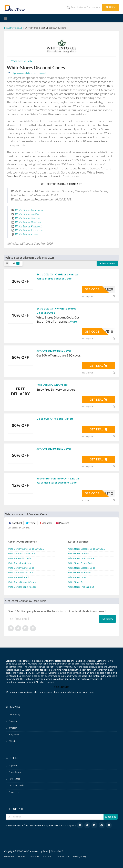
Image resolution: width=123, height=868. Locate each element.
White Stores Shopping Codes (22, 587)
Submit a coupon (107, 263)
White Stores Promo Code (81, 563)
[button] (16, 523)
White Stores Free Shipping (81, 587)
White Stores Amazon (28, 234)
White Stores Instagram (29, 230)
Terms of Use (62, 857)
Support (13, 766)
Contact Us (14, 792)
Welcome (9, 857)
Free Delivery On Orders (52, 385)
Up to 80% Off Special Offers (55, 418)
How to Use (14, 779)
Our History (14, 714)
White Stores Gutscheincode (21, 554)
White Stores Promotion (80, 573)
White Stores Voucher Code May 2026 (26, 549)
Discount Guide (16, 785)
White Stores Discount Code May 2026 (86, 549)
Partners (35, 857)
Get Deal (99, 366)
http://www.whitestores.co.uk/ (28, 73)
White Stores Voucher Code (21, 568)
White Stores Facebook (29, 210)
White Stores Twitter (27, 214)
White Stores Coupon (78, 554)
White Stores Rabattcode (20, 563)
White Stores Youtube (28, 222)
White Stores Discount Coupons (23, 582)
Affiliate (12, 741)
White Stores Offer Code (19, 558)
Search (111, 7)
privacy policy (69, 825)
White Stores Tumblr (28, 218)
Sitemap (22, 857)
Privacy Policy (80, 857)
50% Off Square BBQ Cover (54, 350)
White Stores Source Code (20, 573)
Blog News (14, 734)
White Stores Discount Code (82, 568)
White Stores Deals (77, 577)
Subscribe (107, 619)
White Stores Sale (76, 582)
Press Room (15, 772)
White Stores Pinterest (28, 226)
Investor (13, 728)
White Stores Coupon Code (81, 558)
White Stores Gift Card (18, 577)
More (73, 321)
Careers (13, 721)
